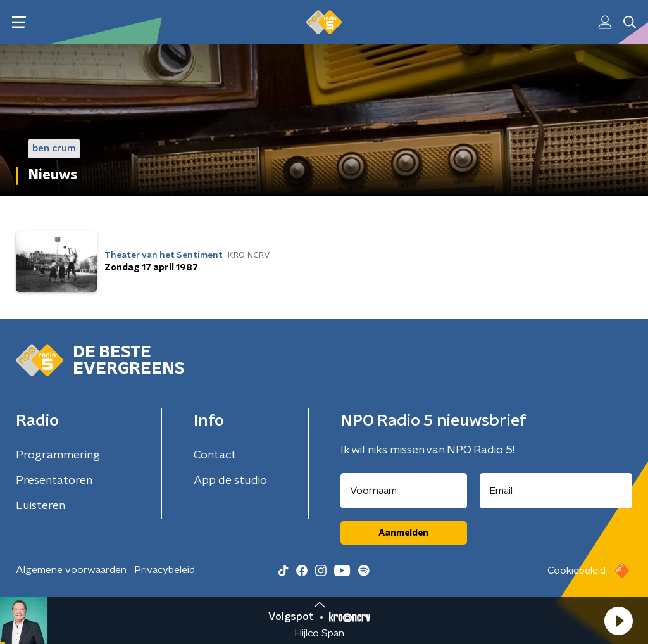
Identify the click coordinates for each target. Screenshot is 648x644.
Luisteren (40, 506)
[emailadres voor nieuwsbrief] (556, 491)
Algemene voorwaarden (71, 570)
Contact (215, 455)
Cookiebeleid (576, 571)
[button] (618, 621)
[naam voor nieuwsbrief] (404, 491)
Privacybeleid (165, 570)
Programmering (58, 455)
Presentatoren (54, 481)
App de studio (230, 481)
